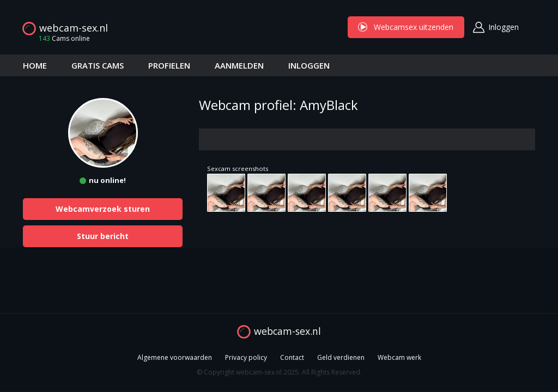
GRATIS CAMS (98, 65)
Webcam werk (399, 357)
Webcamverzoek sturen (103, 209)
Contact (292, 357)
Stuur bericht (103, 236)
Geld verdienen (341, 357)
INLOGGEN (309, 65)
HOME (35, 65)
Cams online (61, 38)
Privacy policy (246, 357)
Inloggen (504, 27)
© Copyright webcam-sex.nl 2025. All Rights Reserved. (279, 372)
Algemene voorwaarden (175, 357)
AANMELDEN (239, 65)
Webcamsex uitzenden (406, 27)
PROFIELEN (169, 65)
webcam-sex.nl (74, 28)
